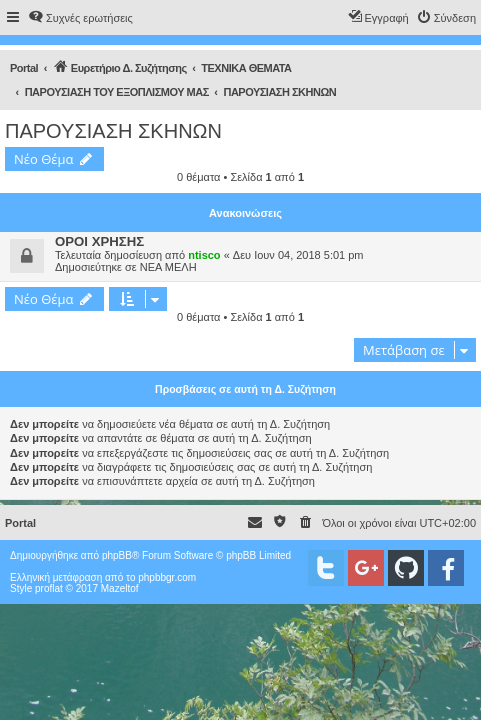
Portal (24, 68)
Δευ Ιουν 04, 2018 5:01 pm (298, 255)
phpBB (117, 555)
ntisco (204, 255)
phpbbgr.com (167, 577)
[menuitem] (80, 18)
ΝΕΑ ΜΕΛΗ (168, 267)
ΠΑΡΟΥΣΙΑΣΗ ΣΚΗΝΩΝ (113, 131)
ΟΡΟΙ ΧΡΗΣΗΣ (99, 241)
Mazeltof (120, 588)
